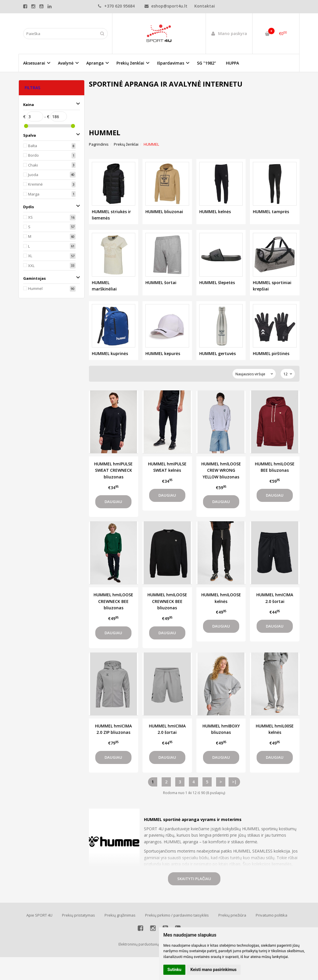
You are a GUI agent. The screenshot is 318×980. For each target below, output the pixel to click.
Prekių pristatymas (78, 915)
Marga (34, 194)
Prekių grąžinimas (120, 915)
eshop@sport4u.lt (166, 6)
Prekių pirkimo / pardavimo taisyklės (177, 915)
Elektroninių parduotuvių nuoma (145, 944)
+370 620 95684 (116, 6)
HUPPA (232, 63)
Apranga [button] (95, 63)
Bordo (33, 155)
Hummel (35, 288)
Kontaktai (205, 6)
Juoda (33, 175)
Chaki (33, 165)
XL (30, 256)
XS (30, 217)
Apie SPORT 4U (39, 915)
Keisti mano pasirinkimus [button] (214, 970)
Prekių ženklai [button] (130, 63)
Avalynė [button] (66, 63)
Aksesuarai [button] (34, 63)
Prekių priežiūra (232, 915)
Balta (33, 146)
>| (234, 782)
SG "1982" (206, 63)
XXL (31, 266)
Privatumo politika (272, 915)
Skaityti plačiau (194, 879)
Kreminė (35, 184)
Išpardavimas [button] (171, 63)
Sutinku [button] (174, 970)
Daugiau (113, 502)
